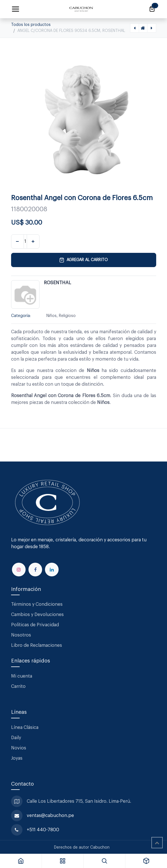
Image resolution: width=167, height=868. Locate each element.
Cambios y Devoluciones (37, 615)
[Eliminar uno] (17, 241)
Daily (16, 738)
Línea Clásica (25, 727)
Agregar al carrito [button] (83, 260)
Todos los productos (31, 25)
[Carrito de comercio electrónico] (152, 9)
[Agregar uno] (33, 241)
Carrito (18, 686)
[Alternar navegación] (15, 9)
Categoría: (21, 316)
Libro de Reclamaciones (37, 645)
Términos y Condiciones (37, 604)
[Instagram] (19, 570)
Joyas (17, 758)
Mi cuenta (22, 676)
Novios (19, 748)
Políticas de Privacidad (35, 625)
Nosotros (21, 635)
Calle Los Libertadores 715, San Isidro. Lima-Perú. (80, 801)
